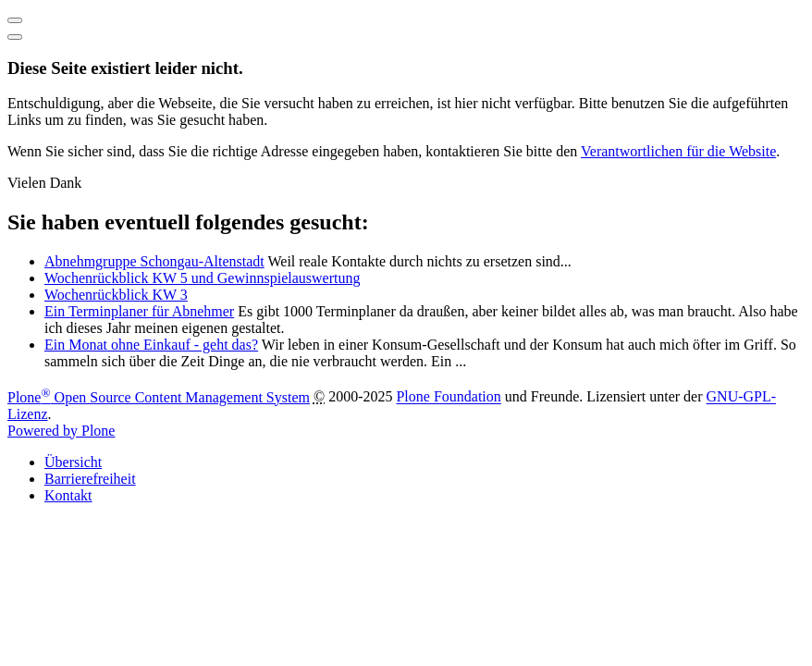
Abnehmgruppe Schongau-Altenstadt (154, 261)
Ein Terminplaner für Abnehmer (139, 311)
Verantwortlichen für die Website (678, 151)
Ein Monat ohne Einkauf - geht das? (151, 345)
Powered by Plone (61, 431)
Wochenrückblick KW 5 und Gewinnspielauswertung (202, 278)
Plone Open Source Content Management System (159, 397)
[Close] (15, 37)
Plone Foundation (448, 397)
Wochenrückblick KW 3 (116, 295)
